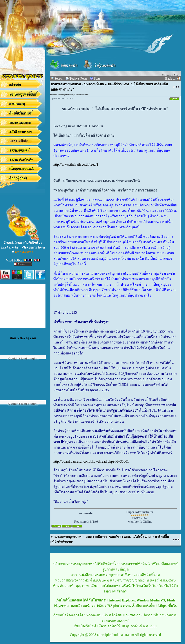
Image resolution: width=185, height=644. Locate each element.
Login (177, 75)
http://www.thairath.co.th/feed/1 (76, 164)
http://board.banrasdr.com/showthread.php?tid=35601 (91, 461)
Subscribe (69, 95)
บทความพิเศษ (94, 84)
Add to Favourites (81, 95)
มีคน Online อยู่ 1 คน (23, 338)
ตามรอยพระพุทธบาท (66, 84)
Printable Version (57, 95)
